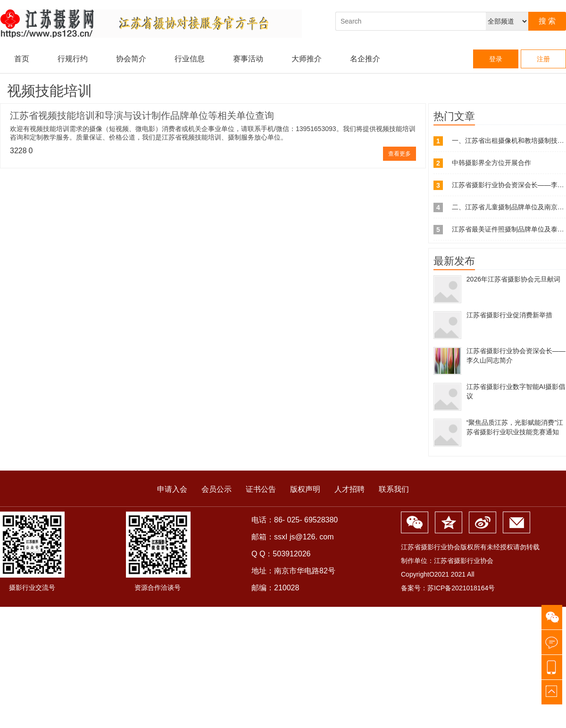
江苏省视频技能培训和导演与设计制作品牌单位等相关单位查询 (142, 116)
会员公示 (216, 489)
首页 (22, 59)
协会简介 (131, 59)
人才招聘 (350, 489)
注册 (543, 59)
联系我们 (394, 489)
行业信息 (190, 59)
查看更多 (400, 154)
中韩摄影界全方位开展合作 (491, 163)
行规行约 (73, 59)
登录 (496, 59)
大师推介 (307, 59)
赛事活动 (248, 59)
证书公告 (261, 489)
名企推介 (365, 59)
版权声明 (305, 489)
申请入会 (172, 489)
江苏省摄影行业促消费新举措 (509, 315)
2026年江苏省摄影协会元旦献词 (513, 279)
